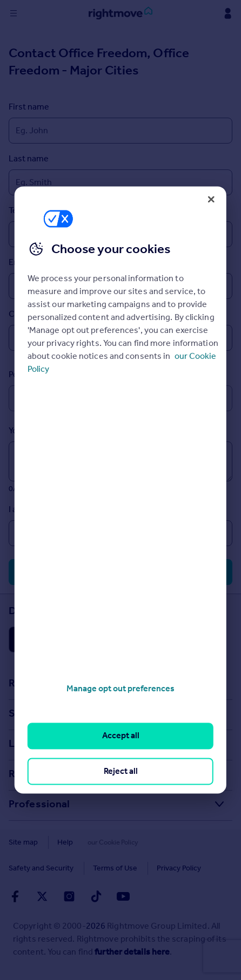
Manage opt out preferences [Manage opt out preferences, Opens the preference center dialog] (120, 688)
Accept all (121, 736)
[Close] (211, 199)
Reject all (121, 771)
